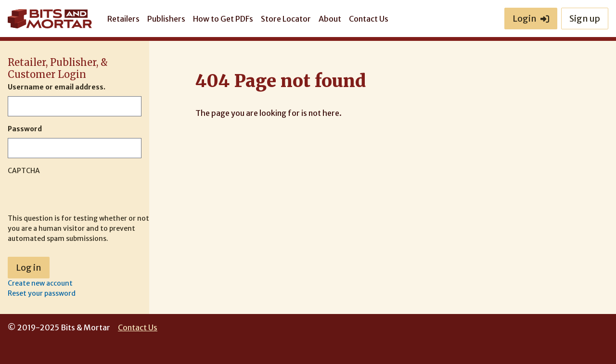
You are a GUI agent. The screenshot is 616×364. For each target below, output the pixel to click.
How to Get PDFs (223, 19)
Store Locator (286, 19)
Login (531, 19)
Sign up (585, 19)
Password (25, 129)
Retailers (123, 19)
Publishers (166, 19)
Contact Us (369, 19)
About (330, 19)
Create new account (40, 283)
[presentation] (81, 195)
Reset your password (42, 293)
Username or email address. (57, 87)
